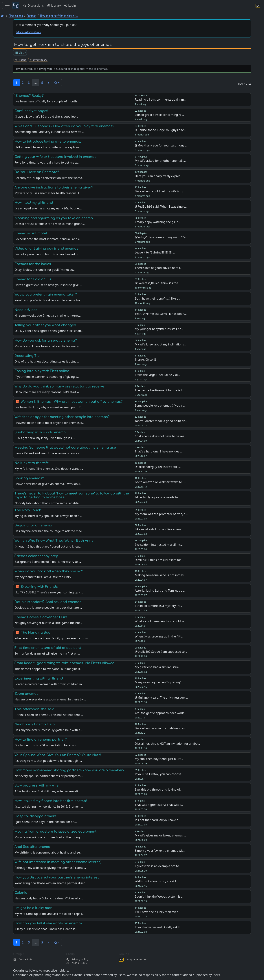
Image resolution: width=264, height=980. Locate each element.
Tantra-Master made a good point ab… (161, 421)
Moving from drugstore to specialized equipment (55, 832)
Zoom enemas (26, 694)
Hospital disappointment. (36, 816)
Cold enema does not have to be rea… (161, 436)
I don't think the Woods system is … (159, 896)
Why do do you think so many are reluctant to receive (59, 386)
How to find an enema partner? (41, 740)
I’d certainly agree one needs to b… (159, 497)
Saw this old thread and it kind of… (158, 789)
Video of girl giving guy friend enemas (46, 249)
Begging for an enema (33, 525)
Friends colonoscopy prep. (37, 556)
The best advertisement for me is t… (159, 390)
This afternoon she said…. (36, 709)
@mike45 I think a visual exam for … (159, 560)
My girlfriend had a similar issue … (158, 667)
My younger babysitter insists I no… (159, 329)
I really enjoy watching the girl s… (158, 222)
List (19, 52)
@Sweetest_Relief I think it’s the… (158, 283)
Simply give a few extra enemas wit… (160, 851)
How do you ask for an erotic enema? (46, 340)
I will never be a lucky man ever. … (158, 912)
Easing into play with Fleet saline (42, 371)
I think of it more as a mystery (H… (158, 606)
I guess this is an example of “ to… (158, 866)
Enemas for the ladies (33, 264)
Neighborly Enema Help (35, 724)
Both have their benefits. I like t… (157, 298)
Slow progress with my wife (36, 785)
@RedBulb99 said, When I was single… (161, 206)
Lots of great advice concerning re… (159, 115)
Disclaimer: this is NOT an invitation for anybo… (167, 744)
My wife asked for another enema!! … (160, 161)
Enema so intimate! (31, 233)
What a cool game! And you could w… (160, 621)
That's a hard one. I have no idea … (159, 451)
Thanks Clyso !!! (145, 360)
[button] (57, 83)
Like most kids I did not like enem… (159, 529)
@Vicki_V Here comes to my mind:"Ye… (161, 237)
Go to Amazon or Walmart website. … (160, 482)
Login (70, 6)
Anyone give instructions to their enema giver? (54, 187)
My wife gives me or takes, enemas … (160, 835)
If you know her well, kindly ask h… (159, 927)
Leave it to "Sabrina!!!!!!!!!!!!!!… (155, 252)
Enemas (31, 16)
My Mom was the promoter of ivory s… (161, 514)
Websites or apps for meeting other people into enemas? (62, 417)
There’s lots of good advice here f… (158, 268)
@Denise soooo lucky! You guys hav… (160, 130)
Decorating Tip (27, 356)
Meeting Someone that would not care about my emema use (65, 448)
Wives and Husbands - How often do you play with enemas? (64, 126)
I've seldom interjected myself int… (159, 545)
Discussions (33, 6)
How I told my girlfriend (34, 203)
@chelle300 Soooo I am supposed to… (161, 652)
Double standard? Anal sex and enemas (48, 602)
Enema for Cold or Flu (33, 279)
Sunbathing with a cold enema (40, 432)
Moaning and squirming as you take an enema (54, 218)
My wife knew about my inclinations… (160, 344)
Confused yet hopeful (32, 111)
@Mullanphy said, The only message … (161, 698)
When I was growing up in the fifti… (159, 636)
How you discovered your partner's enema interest (57, 877)
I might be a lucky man (33, 908)
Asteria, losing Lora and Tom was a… (160, 590)
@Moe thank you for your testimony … (161, 145)
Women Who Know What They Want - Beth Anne (54, 541)
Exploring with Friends (39, 587)
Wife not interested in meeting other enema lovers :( (58, 862)
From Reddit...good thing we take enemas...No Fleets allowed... (66, 663)
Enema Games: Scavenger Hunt (41, 617)
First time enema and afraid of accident (48, 648)
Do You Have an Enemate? (37, 172)
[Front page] (2, 16)
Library (54, 6)
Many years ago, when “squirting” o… (160, 682)
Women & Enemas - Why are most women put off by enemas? (72, 402)
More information (29, 32)
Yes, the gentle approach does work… (160, 713)
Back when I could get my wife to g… (160, 191)
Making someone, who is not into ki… (160, 575)
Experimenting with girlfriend (39, 678)
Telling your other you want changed (45, 325)
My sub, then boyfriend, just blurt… (159, 759)
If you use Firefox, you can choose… (159, 774)
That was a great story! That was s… (159, 805)
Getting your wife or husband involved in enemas (55, 157)
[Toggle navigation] (7, 6)
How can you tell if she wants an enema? (48, 923)
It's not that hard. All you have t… (157, 820)
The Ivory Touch (28, 510)
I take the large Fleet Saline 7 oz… (158, 375)
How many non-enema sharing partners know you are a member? (69, 770)
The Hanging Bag (36, 633)
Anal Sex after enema (32, 847)
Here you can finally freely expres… (159, 176)
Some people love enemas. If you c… (160, 405)
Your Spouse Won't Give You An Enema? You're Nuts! (58, 755)
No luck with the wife (32, 463)
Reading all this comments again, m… (160, 99)
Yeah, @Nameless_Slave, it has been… (161, 314)
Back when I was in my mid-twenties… (161, 728)
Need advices (26, 310)
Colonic (21, 893)
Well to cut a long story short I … (157, 881)
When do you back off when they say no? (49, 571)
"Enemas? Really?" (29, 96)
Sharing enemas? (29, 478)
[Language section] (258, 6)
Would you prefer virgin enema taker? (46, 294)
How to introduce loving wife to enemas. (48, 142)
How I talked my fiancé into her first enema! (51, 801)
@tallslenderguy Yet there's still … (158, 467)
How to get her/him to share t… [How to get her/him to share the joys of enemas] (59, 16)
